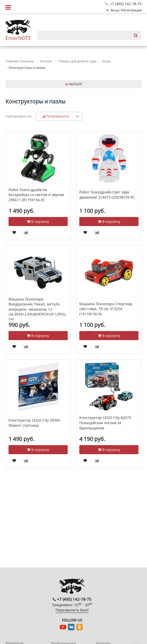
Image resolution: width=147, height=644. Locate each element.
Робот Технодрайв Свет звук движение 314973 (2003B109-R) (107, 195)
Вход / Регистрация (124, 10)
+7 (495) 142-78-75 (123, 4)
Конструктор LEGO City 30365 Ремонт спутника (34, 423)
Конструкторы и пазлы (35, 101)
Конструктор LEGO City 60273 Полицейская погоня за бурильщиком (105, 423)
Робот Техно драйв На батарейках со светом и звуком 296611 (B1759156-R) (36, 195)
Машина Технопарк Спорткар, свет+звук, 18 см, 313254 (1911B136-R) (106, 309)
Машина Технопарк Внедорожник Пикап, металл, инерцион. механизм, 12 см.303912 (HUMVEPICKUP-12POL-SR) (38, 309)
